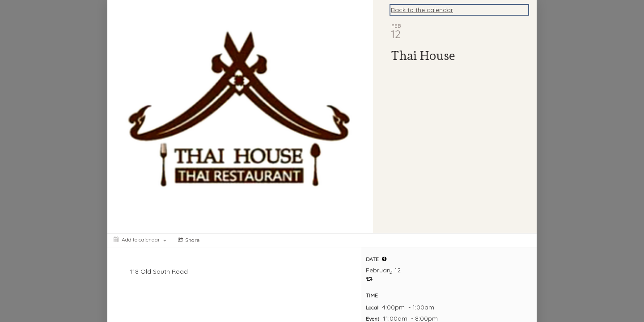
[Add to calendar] (140, 239)
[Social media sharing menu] (188, 240)
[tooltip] (384, 259)
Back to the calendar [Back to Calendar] (422, 10)
